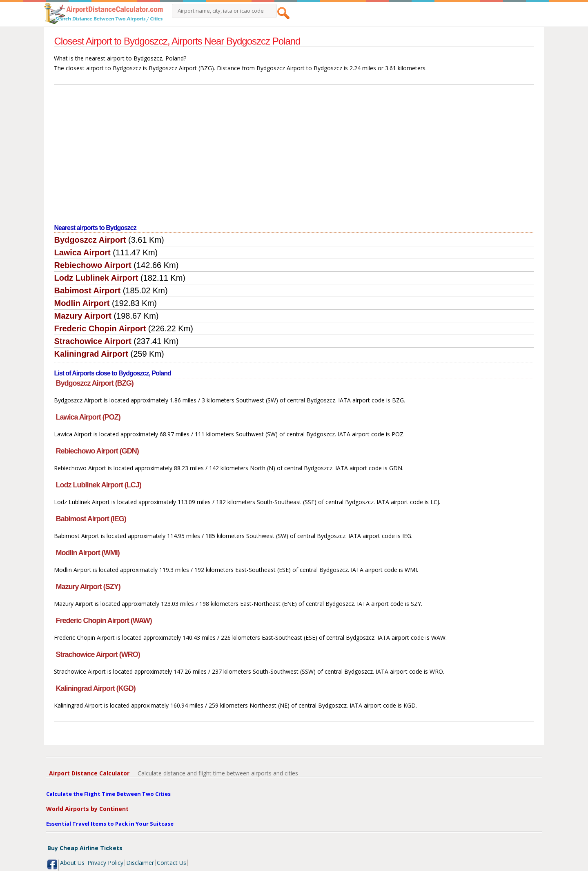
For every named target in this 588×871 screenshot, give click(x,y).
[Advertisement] (294, 155)
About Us (72, 863)
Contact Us (171, 863)
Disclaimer (140, 863)
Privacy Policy (105, 863)
